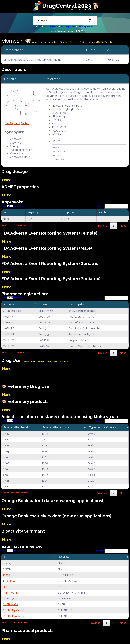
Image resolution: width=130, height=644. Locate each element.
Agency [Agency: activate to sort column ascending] (33, 212)
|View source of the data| (57, 361)
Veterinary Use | (40, 42)
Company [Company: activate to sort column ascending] (67, 212)
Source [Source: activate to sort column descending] (9, 304)
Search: (112, 206)
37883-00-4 (10, 593)
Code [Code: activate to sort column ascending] (43, 304)
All (40, 27)
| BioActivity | (107, 42)
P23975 (79, 31)
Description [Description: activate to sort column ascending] (77, 304)
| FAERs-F (73, 42)
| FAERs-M (83, 42)
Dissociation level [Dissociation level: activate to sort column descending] (16, 427)
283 (5, 587)
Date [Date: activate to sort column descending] (7, 212)
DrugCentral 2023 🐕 (71, 6)
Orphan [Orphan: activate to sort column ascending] (104, 212)
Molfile (9, 123)
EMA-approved (68, 27)
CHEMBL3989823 (14, 616)
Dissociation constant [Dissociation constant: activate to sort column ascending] (58, 427)
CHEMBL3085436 (14, 610)
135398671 (9, 575)
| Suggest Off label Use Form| (34, 361)
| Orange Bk (94, 42)
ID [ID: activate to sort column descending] (5, 557)
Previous (102, 226)
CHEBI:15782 (10, 604)
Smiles (25, 123)
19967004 (9, 581)
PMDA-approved (86, 27)
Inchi (17, 123)
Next (123, 226)
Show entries (11, 206)
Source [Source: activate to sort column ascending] (64, 557)
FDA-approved (51, 27)
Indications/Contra (58, 42)
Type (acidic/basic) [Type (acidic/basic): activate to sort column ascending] (102, 427)
